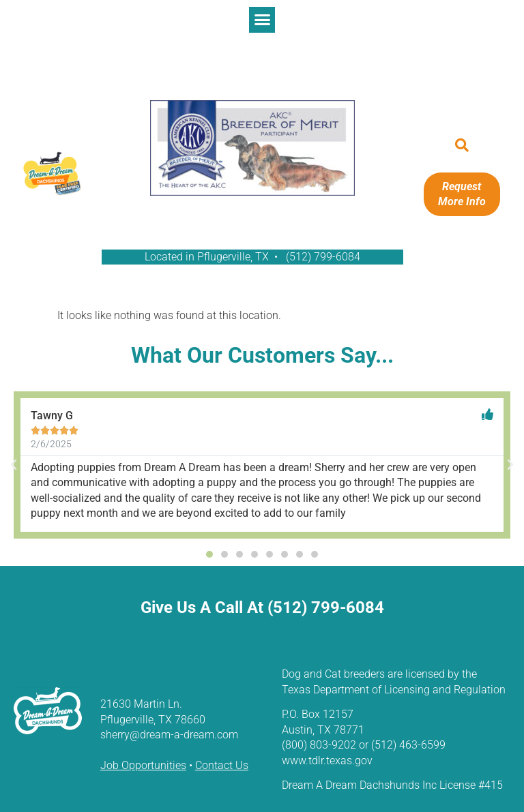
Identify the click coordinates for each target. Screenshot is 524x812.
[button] (262, 20)
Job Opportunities (143, 765)
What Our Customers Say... (262, 355)
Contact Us (222, 765)
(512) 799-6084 (323, 257)
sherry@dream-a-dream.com (169, 735)
